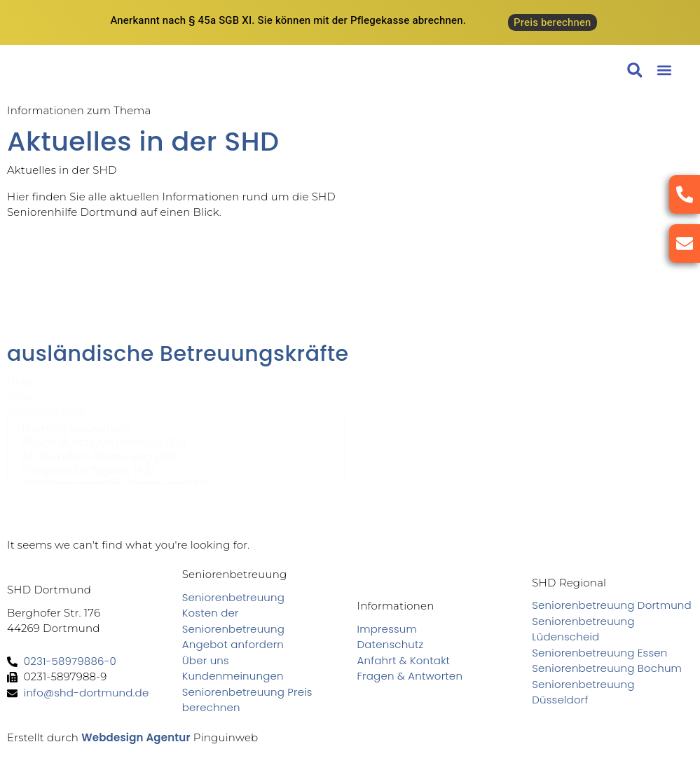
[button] (664, 70)
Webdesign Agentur (136, 737)
